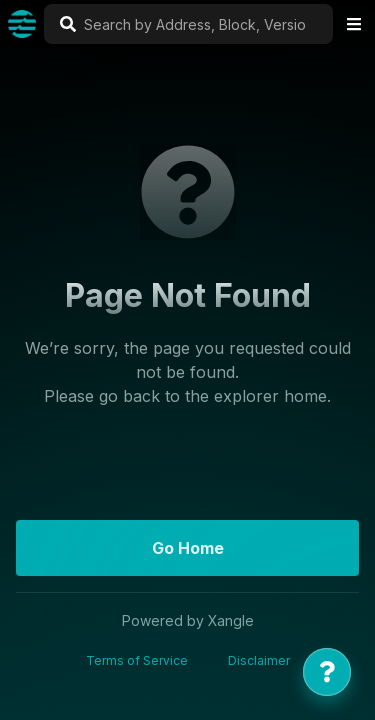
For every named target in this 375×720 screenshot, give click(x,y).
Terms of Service (137, 660)
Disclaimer (259, 660)
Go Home (188, 548)
